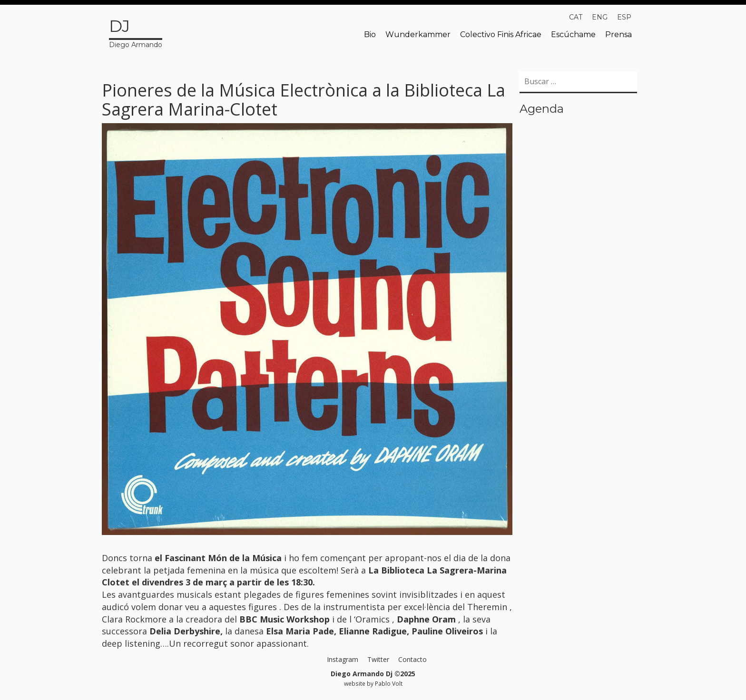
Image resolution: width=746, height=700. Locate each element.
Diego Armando (136, 32)
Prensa (618, 34)
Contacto (412, 659)
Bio (370, 34)
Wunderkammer (418, 34)
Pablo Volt (389, 683)
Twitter (378, 659)
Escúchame (573, 34)
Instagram (343, 659)
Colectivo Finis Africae (501, 34)
